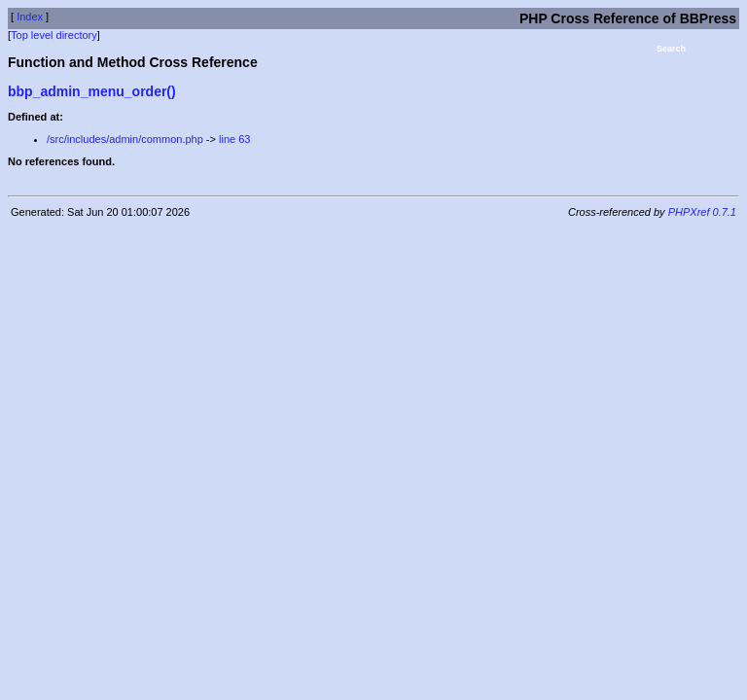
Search (671, 49)
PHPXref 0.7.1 (702, 212)
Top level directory (54, 35)
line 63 (234, 139)
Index (30, 17)
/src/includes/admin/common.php (125, 139)
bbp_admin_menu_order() (92, 91)
